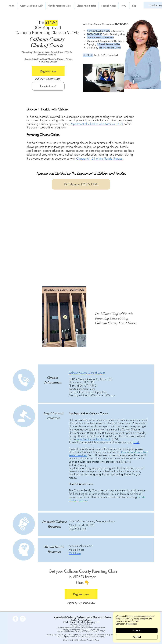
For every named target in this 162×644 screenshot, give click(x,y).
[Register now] (48, 71)
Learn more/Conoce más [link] (126, 624)
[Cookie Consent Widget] (137, 627)
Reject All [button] (137, 637)
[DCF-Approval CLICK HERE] (81, 184)
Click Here (75, 553)
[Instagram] (23, 619)
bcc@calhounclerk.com (82, 389)
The (47, 23)
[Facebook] (15, 619)
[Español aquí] (48, 86)
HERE (137, 442)
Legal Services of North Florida (94, 439)
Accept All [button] (137, 630)
